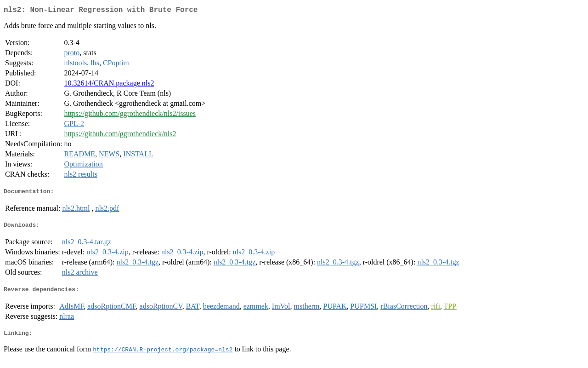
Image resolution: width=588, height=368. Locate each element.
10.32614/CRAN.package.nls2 (109, 85)
